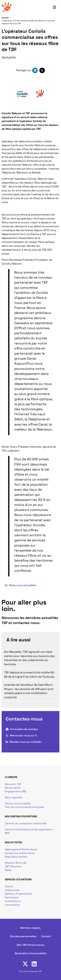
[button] (56, 7)
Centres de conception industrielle (26, 823)
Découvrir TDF (13, 784)
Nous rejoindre (14, 797)
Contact (46, 936)
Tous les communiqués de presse (24, 807)
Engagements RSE (16, 791)
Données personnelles (23, 936)
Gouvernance (13, 788)
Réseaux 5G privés (16, 863)
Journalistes (12, 905)
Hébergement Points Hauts (21, 849)
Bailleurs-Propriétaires (18, 894)
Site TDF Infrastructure (30, 945)
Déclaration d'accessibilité (31, 953)
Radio (8, 870)
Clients (9, 886)
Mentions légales (30, 928)
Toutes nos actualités (18, 803)
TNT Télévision (13, 866)
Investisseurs (13, 901)
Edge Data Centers (16, 857)
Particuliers (12, 897)
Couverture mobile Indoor (20, 853)
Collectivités (12, 890)
